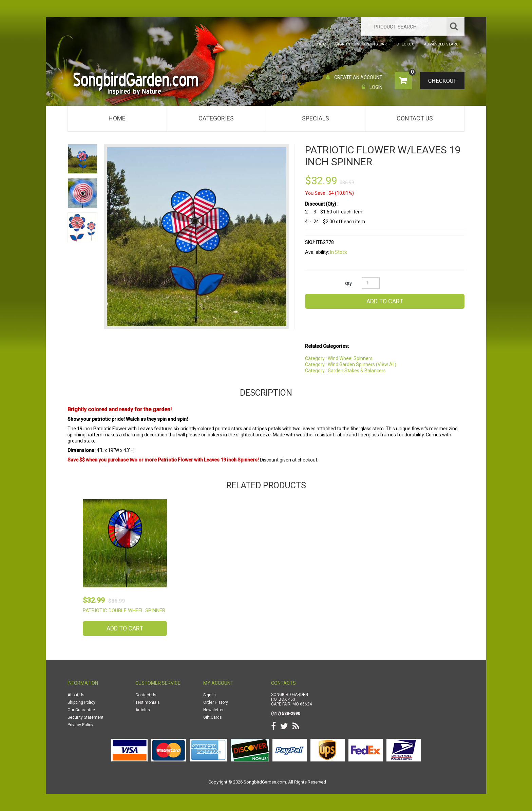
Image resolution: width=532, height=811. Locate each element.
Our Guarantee (81, 710)
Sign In (210, 695)
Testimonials (148, 702)
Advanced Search (443, 44)
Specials (316, 118)
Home (117, 118)
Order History (216, 702)
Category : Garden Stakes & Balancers (345, 371)
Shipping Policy (81, 702)
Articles (143, 710)
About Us (76, 695)
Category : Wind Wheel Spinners (339, 358)
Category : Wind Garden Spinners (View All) (351, 364)
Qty (348, 284)
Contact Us (415, 118)
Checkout (441, 81)
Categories (216, 118)
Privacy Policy (80, 725)
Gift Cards (213, 717)
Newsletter (213, 710)
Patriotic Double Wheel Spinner (124, 610)
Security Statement (85, 717)
